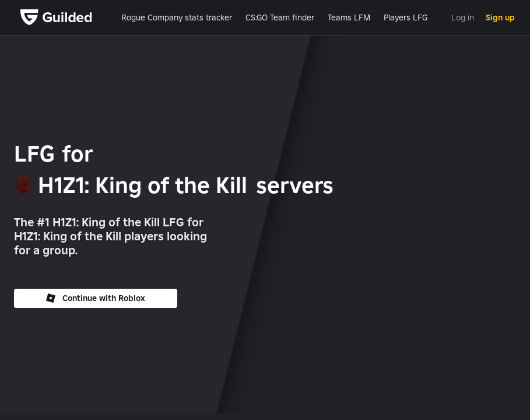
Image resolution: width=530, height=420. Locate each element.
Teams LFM (349, 17)
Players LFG (406, 17)
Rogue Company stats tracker (177, 17)
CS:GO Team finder (280, 17)
